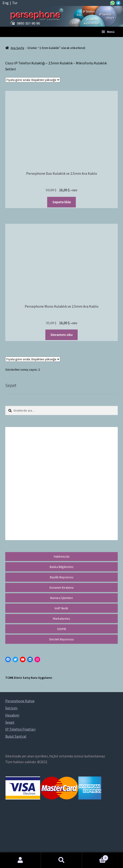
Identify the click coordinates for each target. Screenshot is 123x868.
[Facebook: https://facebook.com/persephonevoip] (8, 659)
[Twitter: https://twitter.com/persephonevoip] (15, 659)
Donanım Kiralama (61, 587)
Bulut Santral (16, 736)
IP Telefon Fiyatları (20, 729)
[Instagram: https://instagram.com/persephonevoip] (37, 659)
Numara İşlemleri (61, 598)
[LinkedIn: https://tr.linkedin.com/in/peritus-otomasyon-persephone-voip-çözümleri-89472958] (30, 659)
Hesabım (20, 860)
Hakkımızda (62, 556)
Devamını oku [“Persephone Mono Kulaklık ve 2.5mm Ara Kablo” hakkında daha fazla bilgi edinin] (62, 335)
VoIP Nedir (61, 608)
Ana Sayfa (17, 48)
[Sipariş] (33, 80)
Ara (61, 860)
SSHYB (61, 629)
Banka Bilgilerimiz (62, 567)
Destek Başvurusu (61, 639)
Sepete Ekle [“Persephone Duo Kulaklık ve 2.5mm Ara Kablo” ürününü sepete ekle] (62, 202)
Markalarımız (61, 619)
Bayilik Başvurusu (62, 577)
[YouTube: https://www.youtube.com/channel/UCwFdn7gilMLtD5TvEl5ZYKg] (23, 659)
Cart (95, 857)
